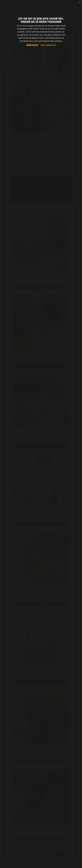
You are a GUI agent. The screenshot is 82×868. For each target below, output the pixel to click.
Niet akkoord (48, 45)
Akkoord (32, 45)
